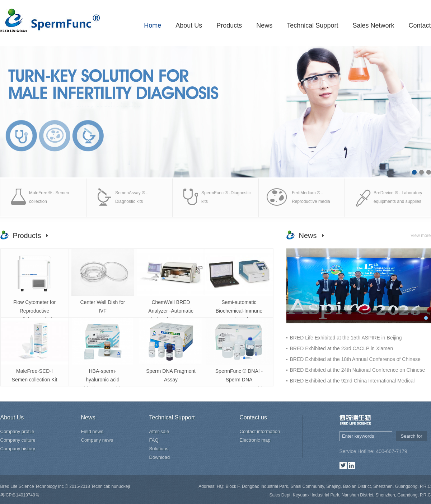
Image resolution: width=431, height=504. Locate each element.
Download (160, 457)
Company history (18, 449)
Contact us (253, 417)
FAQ (154, 440)
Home (153, 25)
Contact (420, 25)
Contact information (260, 431)
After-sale (159, 431)
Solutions (159, 449)
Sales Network (373, 25)
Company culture (18, 440)
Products (229, 25)
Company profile (17, 431)
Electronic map (255, 440)
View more (421, 236)
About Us (189, 25)
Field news (92, 431)
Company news (97, 440)
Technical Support (312, 25)
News (264, 25)
